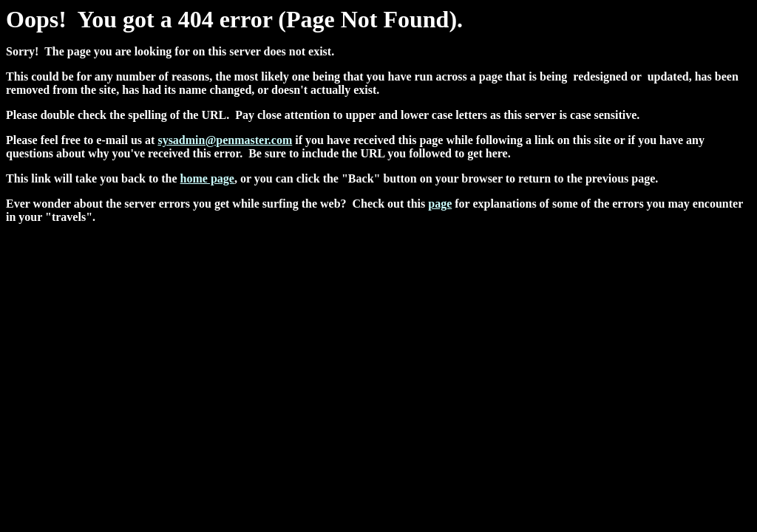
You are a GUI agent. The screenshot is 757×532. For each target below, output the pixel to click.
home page (207, 178)
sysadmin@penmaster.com (225, 140)
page (440, 204)
